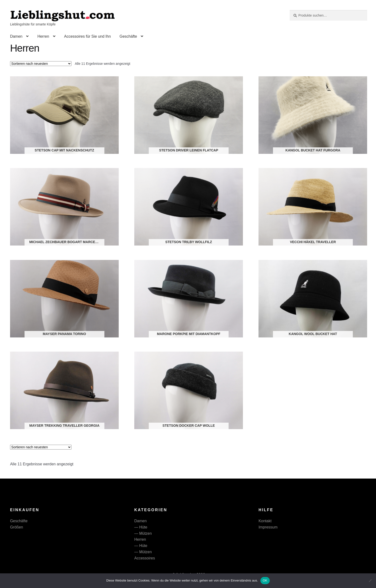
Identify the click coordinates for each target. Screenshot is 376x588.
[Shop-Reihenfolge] (41, 64)
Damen (16, 36)
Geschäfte (128, 36)
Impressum (268, 527)
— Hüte (141, 527)
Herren (43, 36)
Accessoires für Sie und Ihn (87, 36)
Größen (17, 527)
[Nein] (370, 581)
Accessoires (145, 558)
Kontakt (265, 521)
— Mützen (143, 533)
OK (265, 580)
